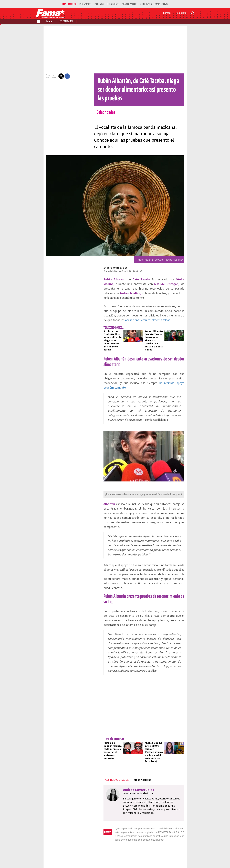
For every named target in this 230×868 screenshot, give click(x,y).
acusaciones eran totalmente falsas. (171, 296)
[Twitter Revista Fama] (176, 860)
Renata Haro (113, 4)
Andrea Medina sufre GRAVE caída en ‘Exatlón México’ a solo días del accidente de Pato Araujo (157, 663)
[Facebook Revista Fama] (169, 860)
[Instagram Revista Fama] (183, 860)
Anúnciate (162, 848)
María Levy (99, 4)
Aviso (191, 848)
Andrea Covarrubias (103, 253)
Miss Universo (86, 4)
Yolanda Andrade (129, 4)
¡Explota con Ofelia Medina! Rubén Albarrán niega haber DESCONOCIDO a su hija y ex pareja (104, 313)
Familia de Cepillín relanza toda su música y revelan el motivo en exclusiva (103, 660)
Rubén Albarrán (130, 690)
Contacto (178, 848)
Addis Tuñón (146, 4)
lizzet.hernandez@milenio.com (127, 703)
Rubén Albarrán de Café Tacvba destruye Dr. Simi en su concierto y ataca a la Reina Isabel (157, 313)
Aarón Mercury (161, 4)
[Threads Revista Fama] (191, 860)
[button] (49, 76)
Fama (49, 22)
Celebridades (66, 22)
